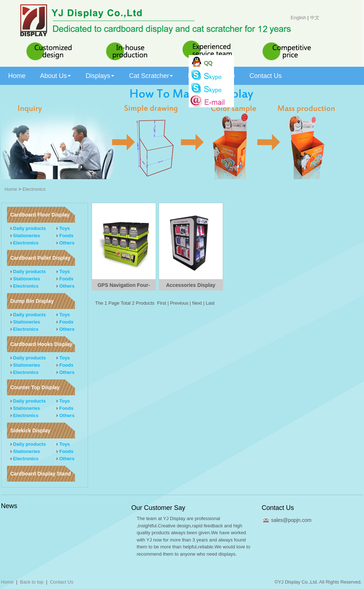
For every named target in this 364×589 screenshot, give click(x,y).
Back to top (32, 582)
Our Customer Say (158, 508)
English (299, 18)
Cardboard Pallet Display (41, 258)
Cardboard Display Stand (41, 474)
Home (11, 189)
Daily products (28, 228)
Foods (65, 236)
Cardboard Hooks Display (41, 344)
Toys (63, 228)
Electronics (34, 189)
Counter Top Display (35, 387)
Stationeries (25, 236)
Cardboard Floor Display (40, 215)
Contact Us (278, 508)
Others (66, 243)
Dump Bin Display (32, 301)
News (9, 506)
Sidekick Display (31, 431)
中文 (315, 18)
